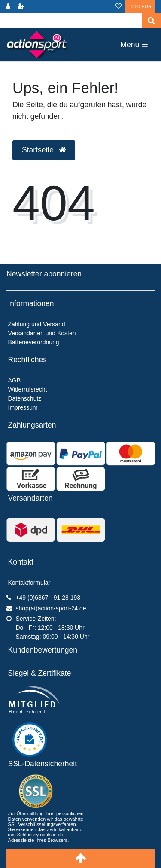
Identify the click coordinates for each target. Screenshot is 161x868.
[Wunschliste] (118, 7)
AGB (15, 380)
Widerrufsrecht (28, 389)
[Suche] (151, 21)
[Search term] (71, 21)
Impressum (23, 407)
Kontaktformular (29, 583)
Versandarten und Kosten (42, 333)
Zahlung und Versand (37, 324)
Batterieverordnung (34, 342)
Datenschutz (25, 398)
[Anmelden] (8, 7)
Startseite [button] (44, 150)
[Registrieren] (21, 7)
